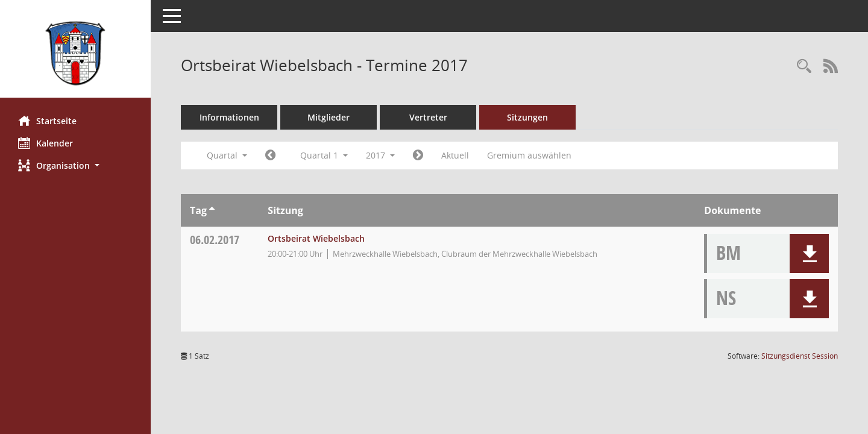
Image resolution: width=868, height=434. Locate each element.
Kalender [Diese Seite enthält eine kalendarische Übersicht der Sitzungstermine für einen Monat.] (46, 143)
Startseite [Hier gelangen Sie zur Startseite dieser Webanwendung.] (47, 121)
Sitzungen (527, 117)
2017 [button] (380, 155)
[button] (75, 165)
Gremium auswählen (529, 155)
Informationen (229, 117)
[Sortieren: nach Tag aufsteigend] (212, 210)
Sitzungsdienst (800, 356)
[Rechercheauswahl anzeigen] (804, 67)
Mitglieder (329, 117)
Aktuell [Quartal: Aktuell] (455, 155)
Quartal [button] (227, 155)
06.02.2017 (215, 240)
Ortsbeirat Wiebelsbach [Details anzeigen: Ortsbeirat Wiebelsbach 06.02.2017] (316, 238)
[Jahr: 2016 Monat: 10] (270, 156)
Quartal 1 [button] (324, 155)
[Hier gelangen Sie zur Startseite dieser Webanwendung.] (75, 53)
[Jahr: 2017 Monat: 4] (418, 156)
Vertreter (428, 117)
